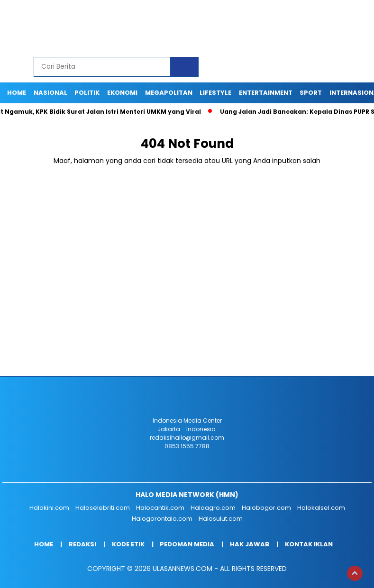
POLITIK (87, 93)
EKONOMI (122, 93)
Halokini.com (49, 508)
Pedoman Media (187, 544)
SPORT (311, 93)
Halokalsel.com (321, 508)
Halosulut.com (221, 519)
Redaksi (82, 544)
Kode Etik (128, 544)
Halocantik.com (160, 508)
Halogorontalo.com (162, 519)
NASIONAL (50, 93)
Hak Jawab (250, 544)
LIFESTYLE (215, 93)
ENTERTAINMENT (266, 93)
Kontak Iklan (309, 544)
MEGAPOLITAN (169, 93)
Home (17, 93)
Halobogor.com (266, 508)
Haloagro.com (213, 508)
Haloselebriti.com (103, 508)
